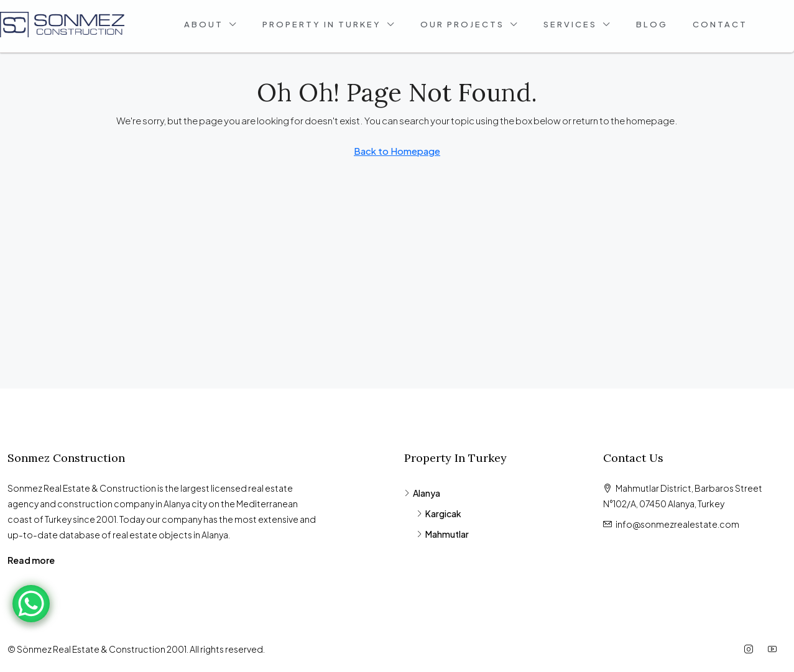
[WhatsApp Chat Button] (31, 604)
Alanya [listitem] (422, 493)
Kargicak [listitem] (439, 513)
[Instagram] (751, 649)
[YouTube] (775, 649)
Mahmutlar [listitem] (443, 534)
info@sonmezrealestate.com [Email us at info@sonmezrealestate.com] (677, 524)
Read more (31, 560)
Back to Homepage (397, 151)
